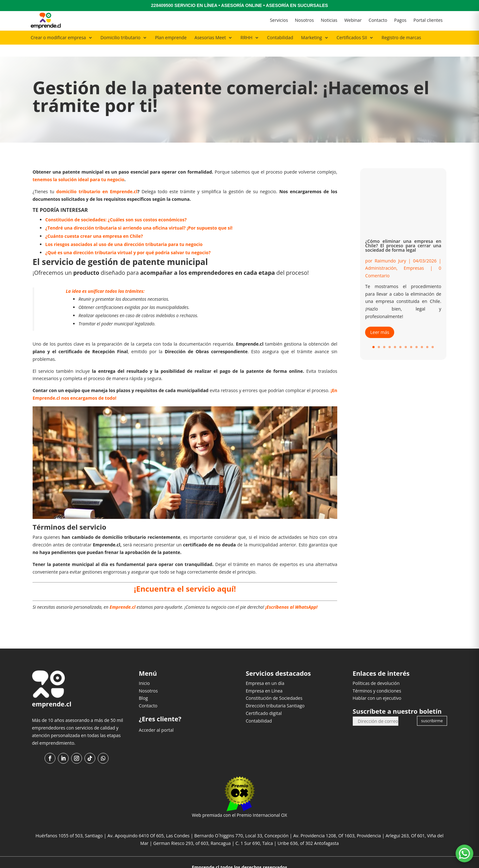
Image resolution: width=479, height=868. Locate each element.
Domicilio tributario (121, 37)
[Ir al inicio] (46, 21)
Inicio (144, 671)
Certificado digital (264, 701)
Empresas (414, 256)
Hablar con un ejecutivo (377, 686)
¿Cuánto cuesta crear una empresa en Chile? (94, 224)
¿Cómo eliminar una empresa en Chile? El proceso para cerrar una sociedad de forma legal (403, 233)
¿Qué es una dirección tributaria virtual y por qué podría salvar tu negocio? (128, 240)
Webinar (353, 20)
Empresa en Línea (264, 678)
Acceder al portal (156, 718)
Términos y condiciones (377, 678)
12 (433, 335)
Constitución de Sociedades (274, 686)
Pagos (400, 20)
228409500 (162, 5)
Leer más (380, 320)
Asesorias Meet (210, 37)
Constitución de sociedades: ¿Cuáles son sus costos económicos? (116, 207)
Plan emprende (171, 37)
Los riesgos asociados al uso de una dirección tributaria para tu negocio (124, 232)
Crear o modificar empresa (58, 37)
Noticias (329, 20)
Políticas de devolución (376, 671)
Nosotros (304, 20)
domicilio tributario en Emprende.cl (97, 179)
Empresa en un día (265, 671)
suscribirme (432, 708)
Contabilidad (280, 37)
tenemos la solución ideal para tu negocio (78, 167)
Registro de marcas (401, 37)
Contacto (378, 20)
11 (427, 335)
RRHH (246, 37)
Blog (143, 686)
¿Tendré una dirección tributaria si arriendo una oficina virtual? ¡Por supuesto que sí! (139, 215)
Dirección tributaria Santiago (275, 694)
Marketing (312, 37)
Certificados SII (352, 37)
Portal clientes (428, 20)
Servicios (279, 20)
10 (422, 335)
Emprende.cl (122, 595)
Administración (381, 256)
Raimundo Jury (390, 248)
